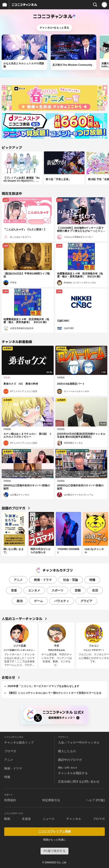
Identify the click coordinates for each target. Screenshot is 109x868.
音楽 (14, 590)
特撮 (92, 580)
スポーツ (57, 590)
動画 (7, 819)
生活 (95, 590)
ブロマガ (10, 751)
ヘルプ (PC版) (95, 800)
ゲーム (38, 601)
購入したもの (67, 751)
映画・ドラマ (43, 580)
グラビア (86, 601)
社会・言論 (71, 580)
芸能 (78, 590)
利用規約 (10, 800)
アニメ (18, 580)
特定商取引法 (51, 800)
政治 (20, 601)
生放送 (26, 819)
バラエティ (62, 601)
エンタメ (34, 590)
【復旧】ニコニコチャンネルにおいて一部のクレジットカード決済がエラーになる (54, 693)
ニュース (49, 819)
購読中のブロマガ (70, 760)
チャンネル (74, 819)
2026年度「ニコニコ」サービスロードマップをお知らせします (43, 686)
